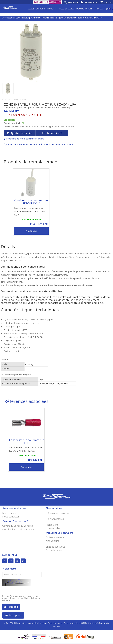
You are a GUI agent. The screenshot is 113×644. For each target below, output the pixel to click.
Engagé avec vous (56, 547)
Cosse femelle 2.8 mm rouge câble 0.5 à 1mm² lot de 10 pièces (25, 449)
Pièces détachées (67, 9)
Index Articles (32, 623)
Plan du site (52, 525)
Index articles (53, 528)
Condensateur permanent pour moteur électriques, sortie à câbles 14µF (30, 212)
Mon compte (9, 513)
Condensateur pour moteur (28, 18)
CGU (12, 623)
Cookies (59, 623)
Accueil (31, 9)
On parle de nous (55, 550)
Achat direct (52, 133)
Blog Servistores (55, 519)
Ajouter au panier (20, 133)
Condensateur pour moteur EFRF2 (26, 441)
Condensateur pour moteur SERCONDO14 (31, 202)
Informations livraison (58, 513)
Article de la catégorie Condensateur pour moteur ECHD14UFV (72, 18)
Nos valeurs (52, 541)
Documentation (85, 9)
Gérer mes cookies (72, 623)
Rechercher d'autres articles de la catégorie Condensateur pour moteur (38, 144)
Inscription (13, 616)
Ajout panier (31, 231)
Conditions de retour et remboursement (24, 139)
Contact (100, 9)
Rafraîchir (11, 607)
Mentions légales (46, 623)
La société (41, 9)
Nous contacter (11, 517)
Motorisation (8, 18)
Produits (52, 9)
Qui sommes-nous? (56, 537)
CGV (6, 623)
